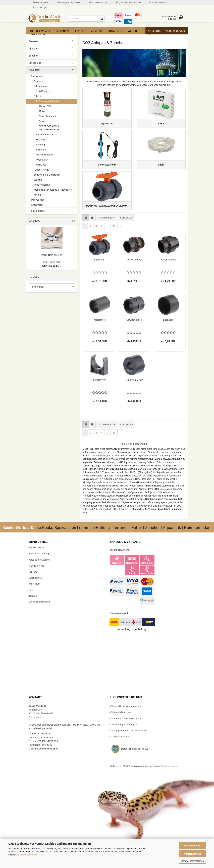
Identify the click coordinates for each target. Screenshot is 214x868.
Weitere (133, 31)
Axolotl (37, 195)
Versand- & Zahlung (39, 563)
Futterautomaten (45, 135)
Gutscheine (115, 31)
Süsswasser (37, 76)
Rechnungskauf (41, 3)
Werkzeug (41, 165)
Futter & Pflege (41, 170)
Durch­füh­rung (134, 269)
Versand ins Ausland (39, 569)
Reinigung (41, 150)
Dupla (42, 121)
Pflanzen (80, 31)
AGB (31, 600)
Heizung (40, 140)
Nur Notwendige (192, 854)
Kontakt (33, 581)
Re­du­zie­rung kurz (134, 390)
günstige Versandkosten (129, 3)
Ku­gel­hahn (100, 269)
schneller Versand (99, 3)
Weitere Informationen (192, 861)
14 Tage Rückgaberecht (69, 3)
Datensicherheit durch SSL (135, 758)
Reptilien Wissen (37, 557)
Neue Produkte (176, 31)
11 (114, 236)
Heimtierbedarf (37, 211)
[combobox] (107, 227)
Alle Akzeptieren (192, 846)
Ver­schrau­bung (168, 269)
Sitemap (33, 606)
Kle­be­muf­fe (100, 329)
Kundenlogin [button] (40, 8)
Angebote (154, 31)
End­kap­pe (168, 329)
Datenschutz (35, 587)
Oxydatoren (42, 160)
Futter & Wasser (40, 31)
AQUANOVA (45, 106)
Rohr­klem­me (100, 390)
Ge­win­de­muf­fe (134, 329)
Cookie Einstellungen (39, 611)
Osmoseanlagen (45, 155)
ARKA (42, 111)
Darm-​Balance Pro (52, 255)
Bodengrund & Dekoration (47, 175)
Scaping (38, 180)
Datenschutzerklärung (26, 855)
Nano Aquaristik (42, 185)
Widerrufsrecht (36, 575)
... (108, 236)
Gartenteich (37, 205)
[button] (86, 227)
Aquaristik (34, 70)
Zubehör (97, 31)
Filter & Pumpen (42, 91)
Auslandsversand (158, 3)
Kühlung (40, 145)
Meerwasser (37, 200)
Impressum (34, 593)
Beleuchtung (40, 86)
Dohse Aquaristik (47, 116)
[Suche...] (101, 19)
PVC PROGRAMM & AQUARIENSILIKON (49, 128)
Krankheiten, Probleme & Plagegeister (53, 190)
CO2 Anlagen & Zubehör (48, 101)
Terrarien (62, 31)
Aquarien (38, 81)
